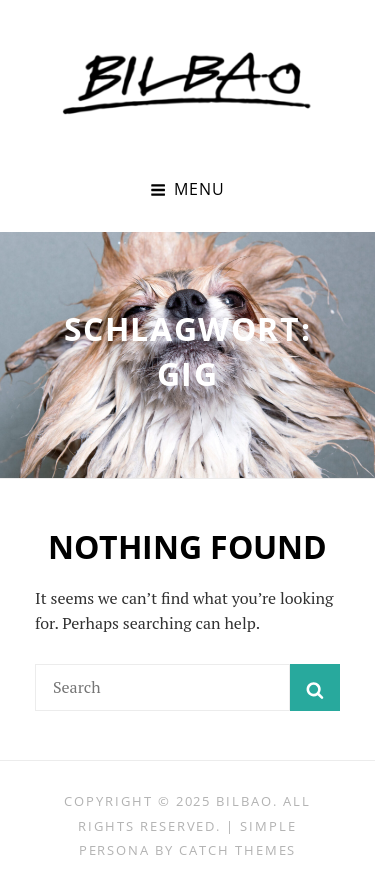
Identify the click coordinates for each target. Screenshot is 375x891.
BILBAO (244, 801)
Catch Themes (237, 850)
